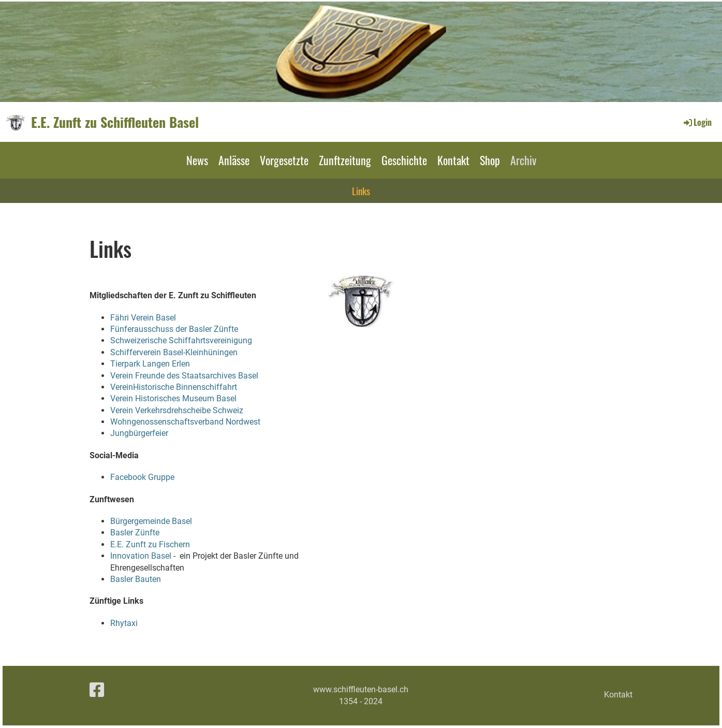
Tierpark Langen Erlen (150, 364)
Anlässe (234, 160)
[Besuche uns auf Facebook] (97, 690)
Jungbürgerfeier (139, 433)
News (197, 160)
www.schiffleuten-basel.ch (361, 689)
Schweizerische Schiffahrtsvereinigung (181, 340)
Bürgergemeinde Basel (151, 521)
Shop (490, 160)
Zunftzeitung (345, 160)
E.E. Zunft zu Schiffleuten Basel (115, 122)
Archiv (523, 160)
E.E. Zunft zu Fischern (150, 544)
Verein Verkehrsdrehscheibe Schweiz (177, 410)
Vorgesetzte (284, 160)
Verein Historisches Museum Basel (173, 398)
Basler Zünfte (135, 533)
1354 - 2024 (361, 701)
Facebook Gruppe (143, 477)
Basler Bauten (136, 579)
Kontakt (453, 160)
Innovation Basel (141, 556)
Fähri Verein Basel (143, 318)
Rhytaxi (124, 623)
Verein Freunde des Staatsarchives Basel (184, 376)
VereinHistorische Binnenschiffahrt (174, 387)
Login (697, 122)
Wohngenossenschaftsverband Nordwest (185, 422)
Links (361, 191)
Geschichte (404, 160)
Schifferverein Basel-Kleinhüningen (174, 352)
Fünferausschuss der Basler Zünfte (174, 329)
